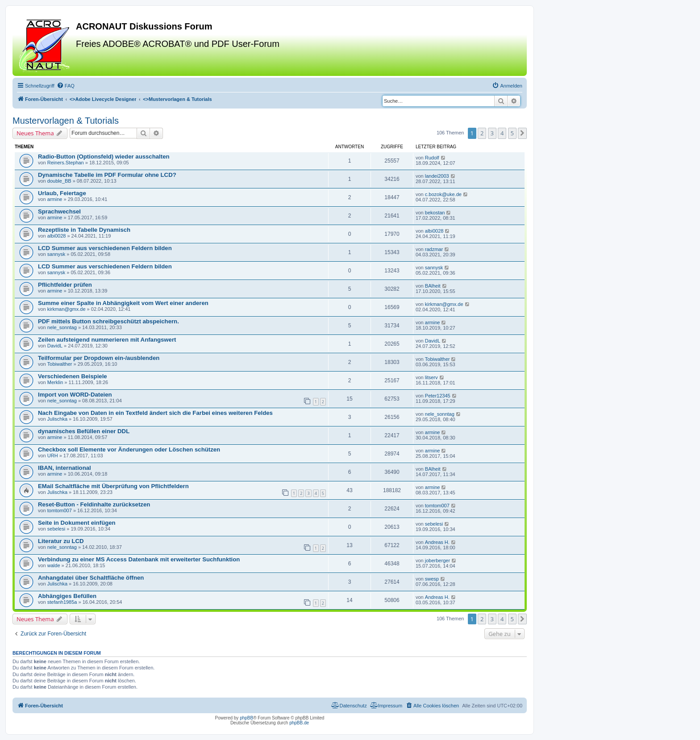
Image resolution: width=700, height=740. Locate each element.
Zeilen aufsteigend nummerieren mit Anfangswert (107, 340)
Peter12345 (438, 396)
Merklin (55, 382)
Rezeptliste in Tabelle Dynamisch (84, 230)
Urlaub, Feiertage (62, 193)
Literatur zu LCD (61, 541)
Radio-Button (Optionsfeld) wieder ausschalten (104, 157)
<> (103, 99)
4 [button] (502, 133)
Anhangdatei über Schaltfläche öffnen (91, 578)
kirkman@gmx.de (67, 309)
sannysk (56, 254)
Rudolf (432, 158)
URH (53, 456)
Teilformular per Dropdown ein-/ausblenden (99, 358)
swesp (432, 579)
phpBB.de (299, 723)
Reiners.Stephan (66, 163)
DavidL (55, 346)
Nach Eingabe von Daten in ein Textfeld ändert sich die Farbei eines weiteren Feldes (155, 413)
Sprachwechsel (59, 211)
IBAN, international (65, 468)
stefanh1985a (62, 602)
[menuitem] (66, 86)
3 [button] (492, 133)
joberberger (437, 560)
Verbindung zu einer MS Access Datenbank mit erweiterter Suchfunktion (139, 559)
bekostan (435, 213)
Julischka (57, 419)
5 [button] (512, 133)
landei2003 (437, 176)
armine (55, 199)
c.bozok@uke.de (443, 194)
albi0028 (57, 236)
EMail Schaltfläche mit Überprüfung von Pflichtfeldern (113, 486)
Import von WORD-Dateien (75, 395)
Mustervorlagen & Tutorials (66, 121)
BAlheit (433, 286)
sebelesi (56, 529)
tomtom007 (60, 510)
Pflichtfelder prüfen (65, 285)
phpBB (246, 718)
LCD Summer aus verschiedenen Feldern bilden (105, 248)
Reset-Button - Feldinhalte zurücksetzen (94, 504)
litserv (431, 377)
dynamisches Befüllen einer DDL (84, 431)
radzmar (434, 249)
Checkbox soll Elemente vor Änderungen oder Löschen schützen (129, 449)
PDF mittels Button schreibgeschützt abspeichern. (108, 321)
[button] (522, 133)
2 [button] (482, 133)
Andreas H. (437, 542)
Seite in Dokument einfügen (77, 523)
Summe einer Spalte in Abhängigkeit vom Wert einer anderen (123, 303)
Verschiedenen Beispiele (73, 376)
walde (54, 565)
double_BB (59, 181)
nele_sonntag (62, 327)
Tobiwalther (60, 364)
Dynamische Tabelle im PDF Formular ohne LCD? (107, 175)
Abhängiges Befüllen (67, 596)
